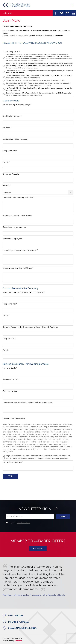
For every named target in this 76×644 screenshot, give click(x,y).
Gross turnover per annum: (14, 227)
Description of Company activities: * (18, 198)
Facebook (56, 13)
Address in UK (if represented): (16, 139)
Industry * (7, 185)
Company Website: (11, 174)
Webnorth (18, 641)
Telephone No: (9, 338)
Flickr (67, 13)
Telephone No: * (10, 151)
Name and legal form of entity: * (17, 105)
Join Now (7, 13)
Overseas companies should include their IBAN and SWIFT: (28, 403)
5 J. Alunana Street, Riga (22, 628)
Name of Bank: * (10, 368)
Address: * (7, 128)
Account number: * (11, 391)
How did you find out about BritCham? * (20, 250)
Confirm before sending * (14, 418)
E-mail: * (6, 162)
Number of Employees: (13, 239)
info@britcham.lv (19, 622)
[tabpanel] (38, 583)
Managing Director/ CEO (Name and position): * (24, 292)
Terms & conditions (23, 523)
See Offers (38, 549)
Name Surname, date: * (13, 462)
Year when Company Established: (18, 215)
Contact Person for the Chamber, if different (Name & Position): (30, 327)
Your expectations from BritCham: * (18, 268)
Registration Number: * (13, 116)
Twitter (62, 13)
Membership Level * (11, 52)
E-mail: (6, 350)
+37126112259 (16, 616)
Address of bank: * (11, 379)
